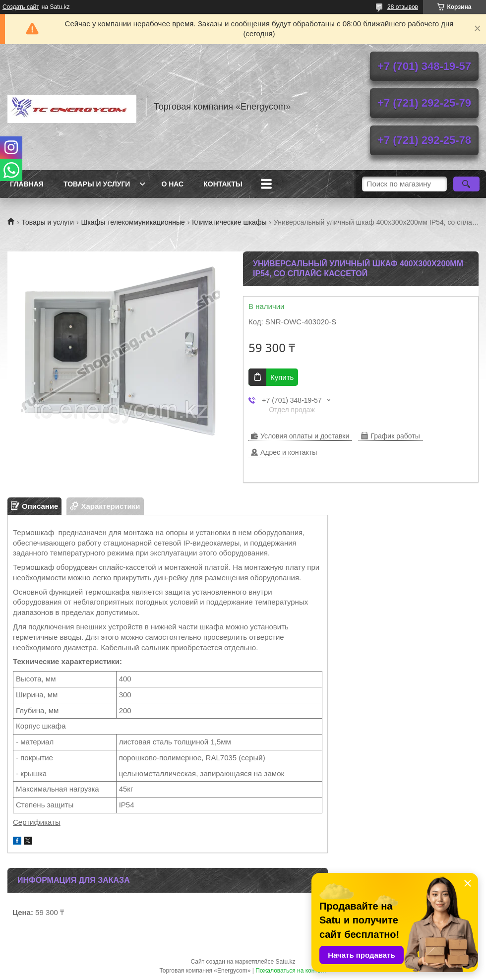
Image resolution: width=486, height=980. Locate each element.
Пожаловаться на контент (291, 971)
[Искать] (466, 184)
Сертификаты (37, 822)
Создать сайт (21, 7)
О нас (172, 184)
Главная (27, 184)
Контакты (223, 184)
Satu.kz (285, 962)
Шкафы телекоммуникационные (133, 222)
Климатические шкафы (229, 222)
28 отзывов (403, 7)
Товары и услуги (97, 184)
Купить (282, 377)
